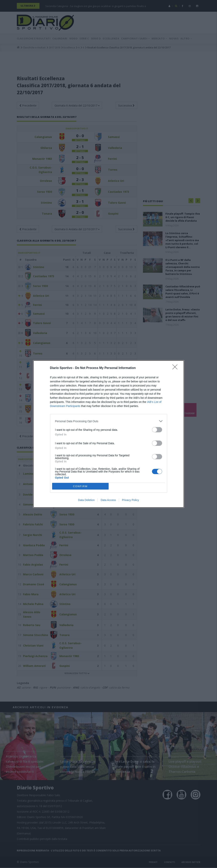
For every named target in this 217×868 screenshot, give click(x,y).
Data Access (108, 500)
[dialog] (109, 434)
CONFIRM (80, 486)
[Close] (176, 368)
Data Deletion (86, 500)
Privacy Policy (130, 500)
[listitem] (109, 421)
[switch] (157, 430)
